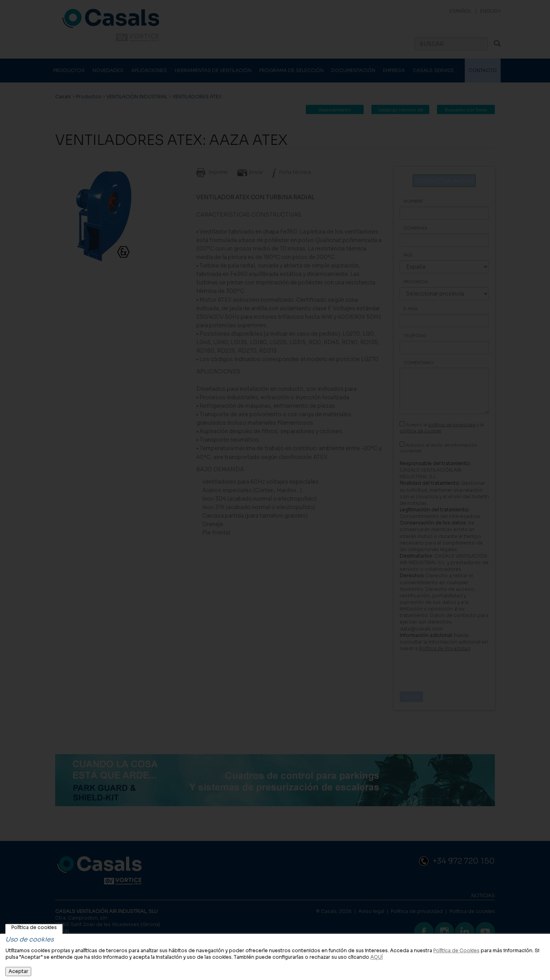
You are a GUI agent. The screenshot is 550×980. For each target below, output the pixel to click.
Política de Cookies (456, 951)
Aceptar (18, 971)
